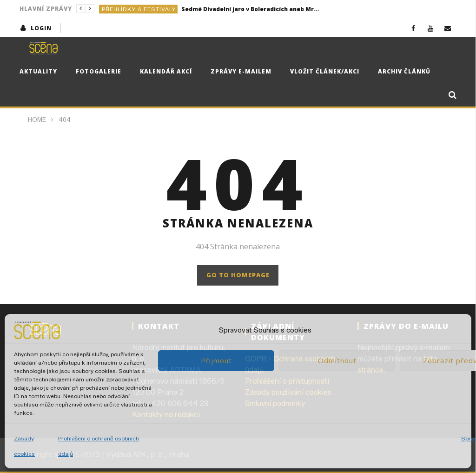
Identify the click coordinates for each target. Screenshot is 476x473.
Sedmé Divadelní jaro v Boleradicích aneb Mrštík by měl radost (251, 9)
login (41, 28)
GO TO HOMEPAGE (238, 275)
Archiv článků (404, 71)
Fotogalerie (99, 71)
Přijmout (216, 360)
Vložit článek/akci (325, 71)
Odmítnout (337, 360)
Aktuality (38, 71)
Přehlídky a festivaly (139, 9)
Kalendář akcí (166, 71)
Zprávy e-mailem (241, 71)
